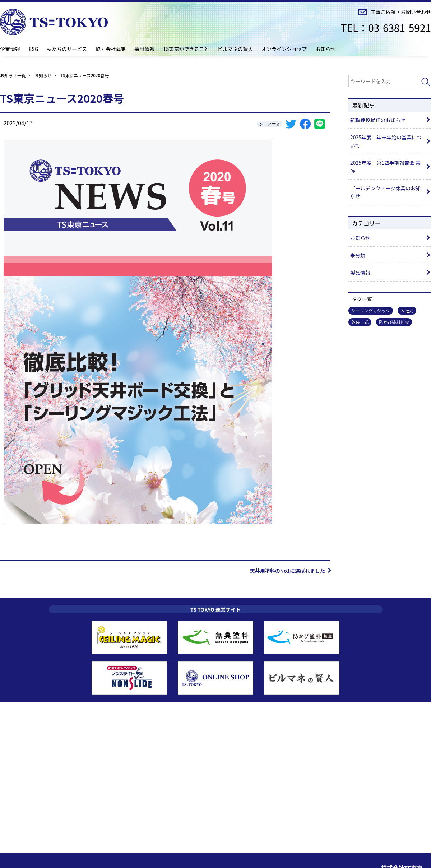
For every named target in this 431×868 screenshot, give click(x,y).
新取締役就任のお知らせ (378, 120)
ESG (33, 49)
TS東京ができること (186, 49)
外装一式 (360, 322)
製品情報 (360, 273)
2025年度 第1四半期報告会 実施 (385, 167)
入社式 (407, 310)
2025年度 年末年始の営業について (386, 141)
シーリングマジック (371, 310)
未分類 (358, 255)
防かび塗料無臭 (394, 322)
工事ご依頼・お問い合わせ (401, 12)
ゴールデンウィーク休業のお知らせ (385, 192)
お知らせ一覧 (13, 75)
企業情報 (10, 49)
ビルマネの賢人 (235, 49)
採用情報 (144, 49)
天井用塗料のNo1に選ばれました (288, 571)
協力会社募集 (111, 49)
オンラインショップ (284, 49)
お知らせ (325, 49)
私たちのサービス (67, 49)
